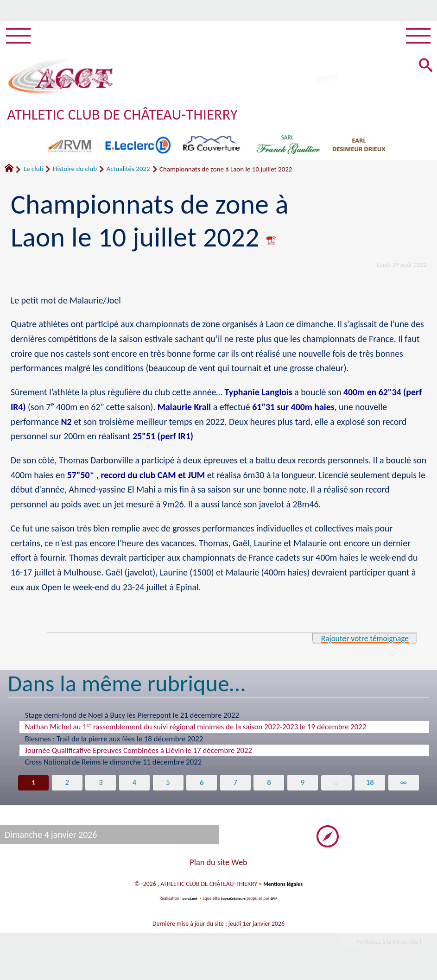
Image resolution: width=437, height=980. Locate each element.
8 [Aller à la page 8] (270, 787)
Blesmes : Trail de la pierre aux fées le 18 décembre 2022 (114, 743)
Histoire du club (75, 173)
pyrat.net (188, 904)
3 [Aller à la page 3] (99, 787)
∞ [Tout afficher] (406, 787)
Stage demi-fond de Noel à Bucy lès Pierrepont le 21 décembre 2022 (132, 719)
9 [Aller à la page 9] (304, 787)
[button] (424, 70)
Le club (34, 173)
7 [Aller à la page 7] (236, 787)
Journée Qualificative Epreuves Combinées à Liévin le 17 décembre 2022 (139, 755)
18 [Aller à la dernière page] (372, 787)
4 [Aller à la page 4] (133, 787)
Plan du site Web (218, 867)
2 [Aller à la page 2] (65, 787)
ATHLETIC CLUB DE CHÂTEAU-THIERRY (138, 118)
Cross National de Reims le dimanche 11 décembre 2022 (114, 766)
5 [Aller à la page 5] (168, 787)
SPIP (276, 904)
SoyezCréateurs (234, 904)
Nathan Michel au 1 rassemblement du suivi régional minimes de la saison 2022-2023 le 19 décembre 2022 (196, 730)
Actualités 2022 (128, 173)
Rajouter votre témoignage (358, 642)
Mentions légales (283, 889)
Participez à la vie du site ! (382, 948)
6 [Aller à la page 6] (201, 787)
